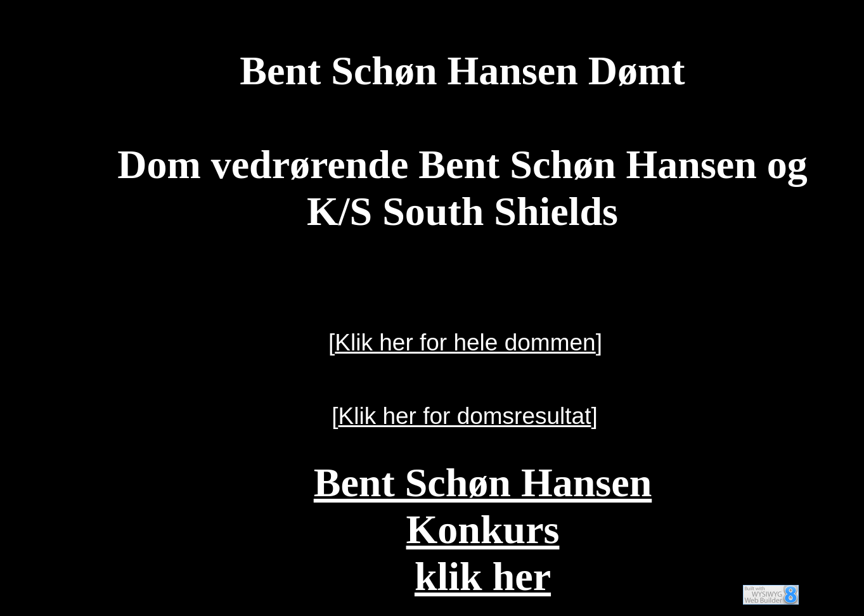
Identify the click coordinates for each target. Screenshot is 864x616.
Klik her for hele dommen (465, 343)
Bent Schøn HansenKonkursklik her (483, 529)
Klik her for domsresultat (465, 416)
